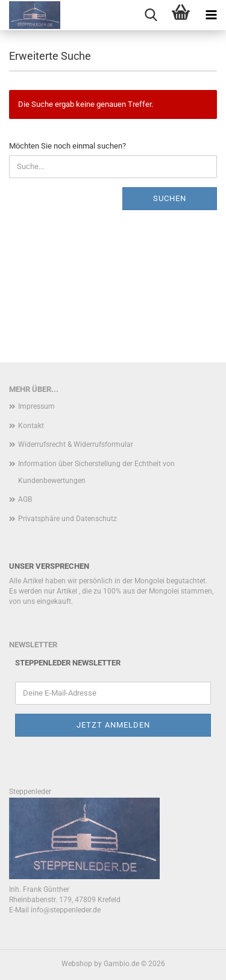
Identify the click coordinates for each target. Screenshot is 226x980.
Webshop (77, 964)
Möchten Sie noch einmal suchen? (67, 146)
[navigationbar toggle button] (211, 15)
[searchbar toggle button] (151, 15)
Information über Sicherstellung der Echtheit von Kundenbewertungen (96, 472)
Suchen (170, 198)
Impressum (36, 406)
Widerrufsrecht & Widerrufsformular (76, 444)
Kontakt (31, 426)
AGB (25, 499)
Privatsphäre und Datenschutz (67, 519)
